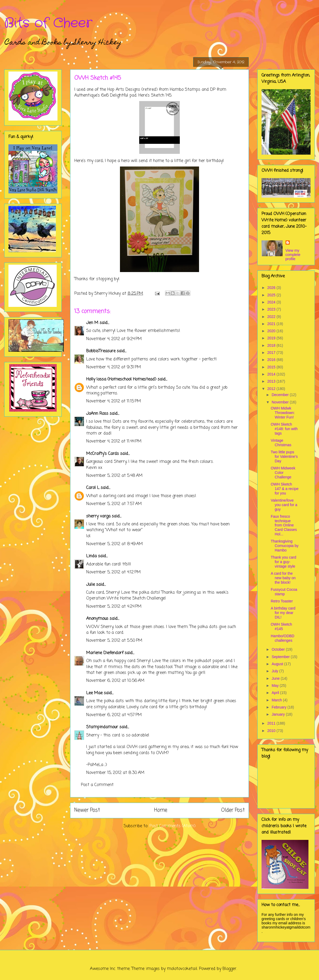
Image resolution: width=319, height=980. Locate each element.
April (276, 693)
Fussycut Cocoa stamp (284, 592)
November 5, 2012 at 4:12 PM (113, 572)
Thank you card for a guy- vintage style (284, 562)
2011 (272, 723)
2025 (272, 295)
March (277, 700)
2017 (272, 353)
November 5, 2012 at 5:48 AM (114, 476)
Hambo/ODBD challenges (282, 638)
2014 (272, 374)
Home (161, 810)
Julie (91, 585)
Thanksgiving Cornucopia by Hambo (285, 546)
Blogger (229, 969)
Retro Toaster (282, 601)
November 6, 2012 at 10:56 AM (115, 681)
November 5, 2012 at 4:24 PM (114, 607)
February (279, 707)
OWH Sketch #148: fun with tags (284, 429)
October (279, 649)
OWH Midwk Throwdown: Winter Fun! (283, 413)
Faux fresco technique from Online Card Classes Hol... (284, 525)
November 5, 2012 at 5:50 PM (114, 641)
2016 (272, 360)
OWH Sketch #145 (281, 627)
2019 (272, 338)
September (281, 657)
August (278, 664)
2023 (272, 309)
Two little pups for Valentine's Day (284, 456)
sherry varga (98, 516)
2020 (272, 331)
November (281, 402)
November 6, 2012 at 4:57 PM (114, 715)
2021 (272, 324)
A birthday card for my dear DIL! (283, 613)
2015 (272, 367)
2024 (272, 302)
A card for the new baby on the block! (283, 578)
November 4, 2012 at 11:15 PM (114, 401)
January (279, 714)
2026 (272, 288)
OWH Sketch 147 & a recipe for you (285, 489)
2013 (272, 381)
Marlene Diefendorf (105, 653)
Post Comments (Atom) (173, 826)
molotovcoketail (182, 969)
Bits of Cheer (48, 23)
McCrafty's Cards (103, 454)
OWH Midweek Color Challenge (283, 473)
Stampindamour (102, 727)
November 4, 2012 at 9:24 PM (114, 339)
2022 (272, 317)
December (281, 395)
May (275, 686)
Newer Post (87, 810)
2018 (272, 345)
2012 (272, 389)
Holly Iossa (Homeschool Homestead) (121, 379)
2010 (272, 731)
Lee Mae (94, 693)
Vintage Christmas (281, 443)
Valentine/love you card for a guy (284, 505)
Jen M (92, 323)
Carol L (93, 488)
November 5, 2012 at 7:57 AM (114, 504)
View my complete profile (293, 255)
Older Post (233, 810)
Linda (91, 556)
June (276, 678)
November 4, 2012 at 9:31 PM (114, 367)
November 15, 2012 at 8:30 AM (115, 773)
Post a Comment (97, 785)
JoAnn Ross (97, 414)
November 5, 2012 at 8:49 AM (115, 544)
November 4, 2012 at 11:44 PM (114, 441)
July (275, 671)
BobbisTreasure (101, 351)
